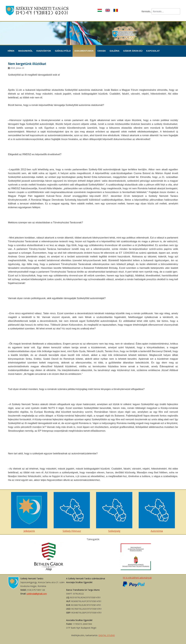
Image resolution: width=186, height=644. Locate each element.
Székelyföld (63, 51)
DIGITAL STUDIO (107, 635)
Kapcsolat (153, 51)
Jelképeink (29, 512)
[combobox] (166, 11)
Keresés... (147, 11)
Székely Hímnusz (72, 512)
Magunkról (26, 51)
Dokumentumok (84, 51)
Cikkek (102, 51)
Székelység (114, 512)
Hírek (11, 51)
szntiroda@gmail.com (37, 594)
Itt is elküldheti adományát (137, 578)
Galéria (115, 51)
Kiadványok (44, 51)
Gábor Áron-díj (133, 51)
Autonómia (157, 512)
